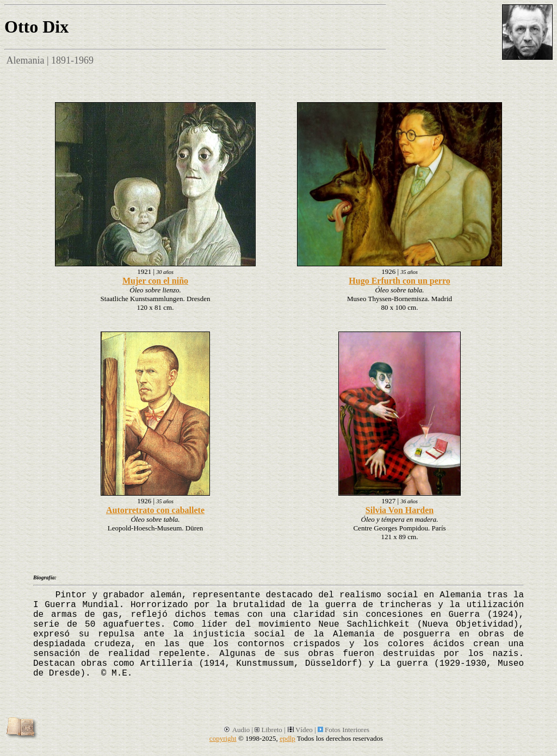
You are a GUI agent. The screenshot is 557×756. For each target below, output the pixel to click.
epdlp (287, 738)
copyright (223, 738)
